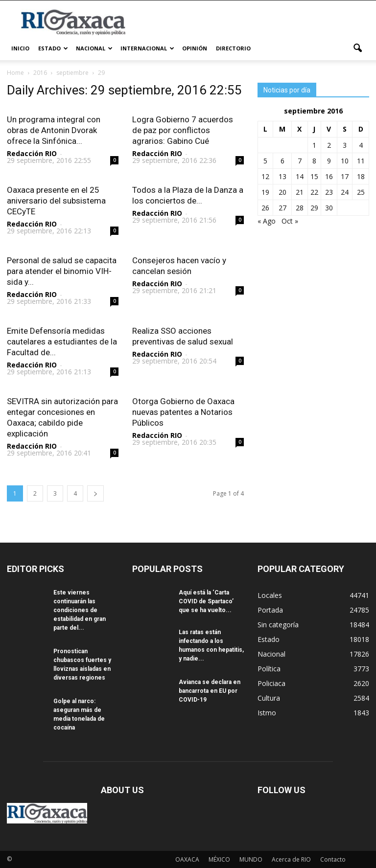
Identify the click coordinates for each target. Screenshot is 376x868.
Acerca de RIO (291, 859)
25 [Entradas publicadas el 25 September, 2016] (361, 192)
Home (15, 73)
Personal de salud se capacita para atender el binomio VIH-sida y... (62, 271)
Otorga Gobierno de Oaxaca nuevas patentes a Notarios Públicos (183, 412)
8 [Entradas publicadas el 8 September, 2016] (314, 161)
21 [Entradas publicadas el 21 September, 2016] (300, 192)
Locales (270, 595)
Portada (270, 610)
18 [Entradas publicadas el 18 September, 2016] (361, 176)
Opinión (195, 48)
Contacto (333, 859)
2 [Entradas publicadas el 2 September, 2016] (329, 145)
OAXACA (187, 859)
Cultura (269, 698)
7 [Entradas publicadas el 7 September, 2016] (300, 161)
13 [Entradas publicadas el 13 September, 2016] (282, 176)
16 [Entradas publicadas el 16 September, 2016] (329, 176)
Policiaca (271, 683)
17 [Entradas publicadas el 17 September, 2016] (345, 176)
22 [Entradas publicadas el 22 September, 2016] (314, 192)
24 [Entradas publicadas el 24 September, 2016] (345, 192)
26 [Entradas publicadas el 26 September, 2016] (265, 208)
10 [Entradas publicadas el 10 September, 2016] (345, 161)
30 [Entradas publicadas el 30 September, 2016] (329, 208)
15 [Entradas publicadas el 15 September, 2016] (314, 176)
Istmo (267, 713)
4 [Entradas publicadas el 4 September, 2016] (361, 145)
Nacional (94, 48)
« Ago (267, 221)
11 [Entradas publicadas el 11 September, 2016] (361, 161)
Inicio (20, 48)
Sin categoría (278, 625)
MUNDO (251, 859)
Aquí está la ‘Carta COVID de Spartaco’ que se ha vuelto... (206, 601)
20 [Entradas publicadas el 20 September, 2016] (282, 192)
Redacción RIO (32, 153)
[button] (357, 48)
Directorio (233, 48)
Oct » (290, 221)
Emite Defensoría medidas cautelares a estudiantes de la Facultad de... (62, 342)
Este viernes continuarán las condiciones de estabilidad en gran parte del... (80, 610)
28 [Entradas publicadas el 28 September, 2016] (300, 208)
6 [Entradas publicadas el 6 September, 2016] (282, 161)
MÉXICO (219, 859)
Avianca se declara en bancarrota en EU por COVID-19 (210, 691)
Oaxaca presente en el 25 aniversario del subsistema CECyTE (56, 201)
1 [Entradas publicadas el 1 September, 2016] (314, 145)
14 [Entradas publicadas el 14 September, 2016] (300, 176)
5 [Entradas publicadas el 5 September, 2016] (265, 161)
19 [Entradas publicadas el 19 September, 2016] (265, 192)
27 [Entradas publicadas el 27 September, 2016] (282, 208)
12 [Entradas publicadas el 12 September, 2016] (265, 176)
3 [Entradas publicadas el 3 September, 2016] (345, 145)
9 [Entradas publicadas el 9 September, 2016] (329, 161)
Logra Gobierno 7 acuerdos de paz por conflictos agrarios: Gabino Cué (183, 130)
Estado (53, 48)
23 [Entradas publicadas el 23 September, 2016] (329, 192)
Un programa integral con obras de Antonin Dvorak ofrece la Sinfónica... (54, 130)
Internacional (147, 48)
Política (269, 669)
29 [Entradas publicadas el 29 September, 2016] (314, 208)
